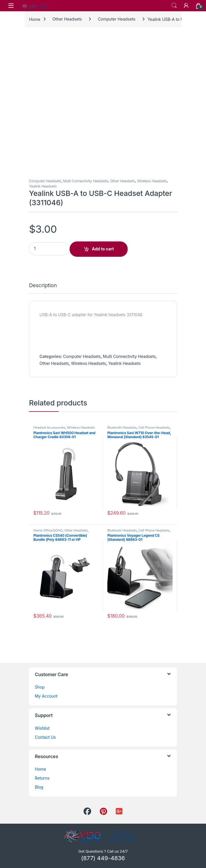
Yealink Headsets (43, 186)
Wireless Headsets (152, 181)
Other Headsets (67, 19)
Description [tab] (43, 286)
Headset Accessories (49, 427)
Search (174, 6)
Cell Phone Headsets (154, 427)
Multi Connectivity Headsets (86, 181)
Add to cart (103, 249)
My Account (46, 696)
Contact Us (45, 737)
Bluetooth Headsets (122, 427)
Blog (39, 787)
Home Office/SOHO (48, 530)
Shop (40, 687)
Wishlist (42, 728)
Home (35, 19)
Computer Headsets (117, 19)
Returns (42, 778)
